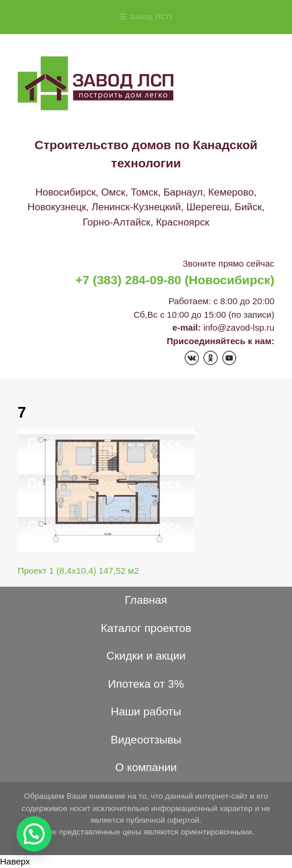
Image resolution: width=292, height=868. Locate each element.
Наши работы (146, 711)
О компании (146, 767)
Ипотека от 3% (146, 684)
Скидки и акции (146, 656)
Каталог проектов (146, 628)
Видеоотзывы (146, 740)
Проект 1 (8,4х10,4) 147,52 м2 (78, 571)
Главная (146, 600)
